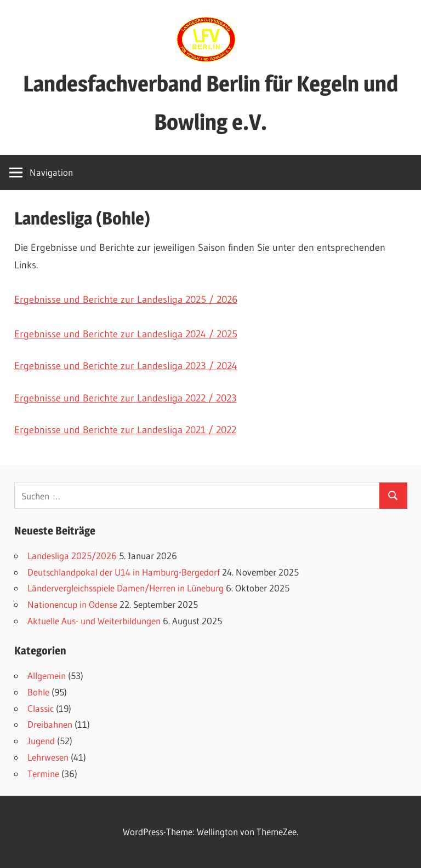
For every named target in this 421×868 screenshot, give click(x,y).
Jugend (41, 741)
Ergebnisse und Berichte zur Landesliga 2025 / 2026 (126, 300)
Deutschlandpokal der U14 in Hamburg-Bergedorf (124, 572)
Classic (41, 708)
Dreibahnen (50, 724)
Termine (43, 774)
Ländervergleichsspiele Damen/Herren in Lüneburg (126, 588)
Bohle (38, 692)
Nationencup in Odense (72, 604)
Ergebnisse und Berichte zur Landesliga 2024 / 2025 (126, 334)
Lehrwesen (48, 757)
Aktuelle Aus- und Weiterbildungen (94, 621)
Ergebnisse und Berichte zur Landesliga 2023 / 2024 (126, 366)
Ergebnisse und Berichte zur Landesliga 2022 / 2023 (126, 398)
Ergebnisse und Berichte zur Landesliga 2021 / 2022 (125, 430)
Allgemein (47, 676)
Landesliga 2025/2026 (72, 556)
